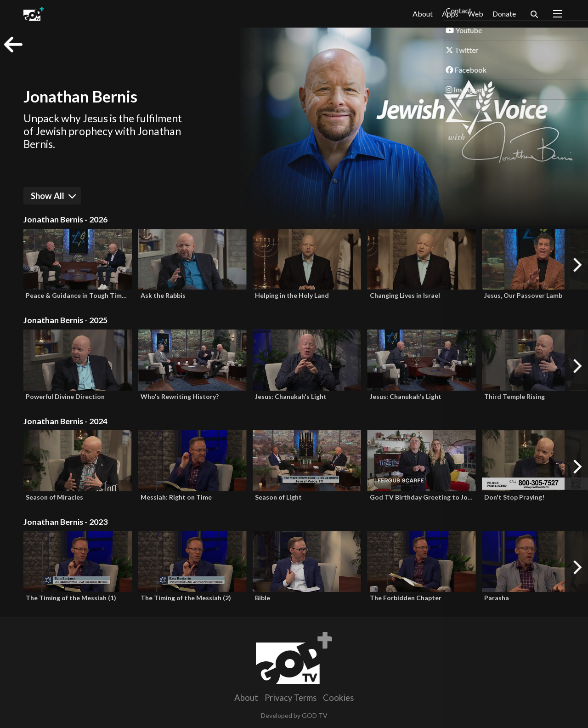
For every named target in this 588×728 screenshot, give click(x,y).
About (423, 14)
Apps (450, 14)
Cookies (338, 698)
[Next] (576, 265)
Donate (504, 14)
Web (475, 14)
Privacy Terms (291, 698)
